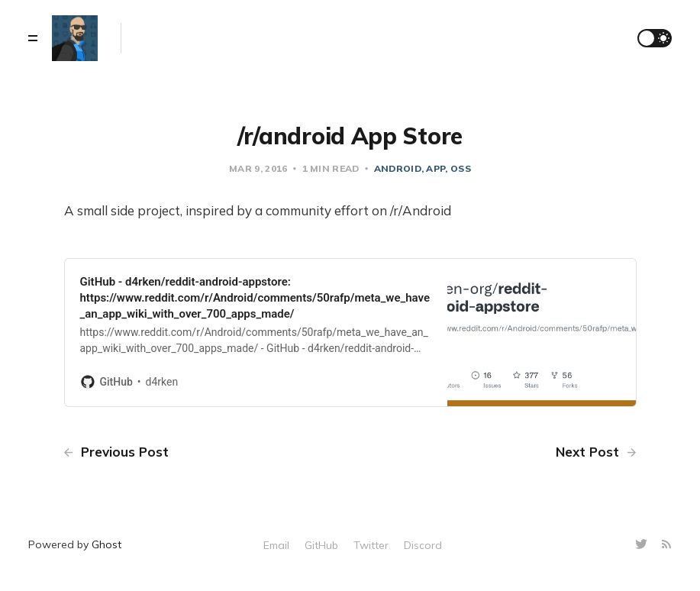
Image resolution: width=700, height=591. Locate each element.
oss (461, 168)
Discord (423, 545)
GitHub (321, 545)
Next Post (596, 452)
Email (276, 545)
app (435, 168)
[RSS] (666, 545)
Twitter (371, 545)
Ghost (106, 544)
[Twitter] (643, 545)
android (398, 168)
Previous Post (116, 452)
